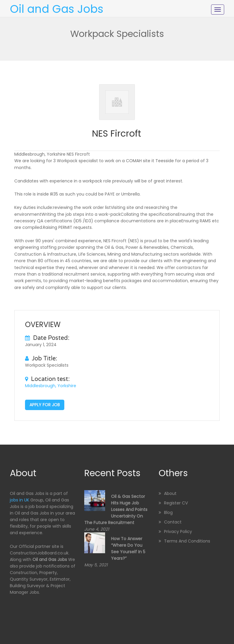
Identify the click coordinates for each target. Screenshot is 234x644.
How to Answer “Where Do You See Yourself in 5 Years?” (128, 548)
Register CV (176, 503)
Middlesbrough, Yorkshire (51, 386)
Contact (173, 522)
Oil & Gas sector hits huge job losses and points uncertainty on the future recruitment (116, 509)
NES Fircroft (117, 134)
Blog (168, 512)
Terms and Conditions (187, 541)
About (170, 493)
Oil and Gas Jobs (57, 9)
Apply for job (45, 405)
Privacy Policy (178, 532)
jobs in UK (19, 500)
